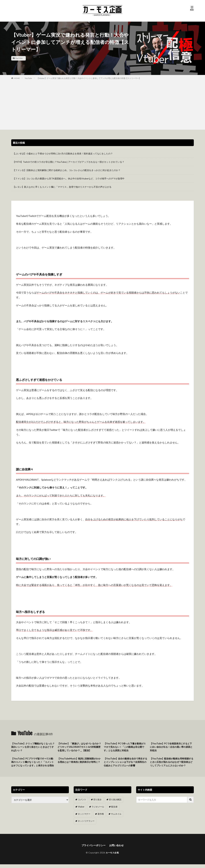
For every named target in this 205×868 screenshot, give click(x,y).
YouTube (19, 58)
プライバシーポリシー (93, 849)
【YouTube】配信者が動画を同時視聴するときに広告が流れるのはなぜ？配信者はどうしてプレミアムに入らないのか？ (172, 765)
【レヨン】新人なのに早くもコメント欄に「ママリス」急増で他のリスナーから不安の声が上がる (62, 187)
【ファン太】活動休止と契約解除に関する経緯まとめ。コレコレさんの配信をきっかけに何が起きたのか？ (67, 170)
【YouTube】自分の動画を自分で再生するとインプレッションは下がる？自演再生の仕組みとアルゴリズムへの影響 (125, 763)
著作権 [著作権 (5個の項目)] (99, 818)
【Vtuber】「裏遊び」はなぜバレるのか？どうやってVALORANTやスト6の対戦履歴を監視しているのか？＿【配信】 (79, 747)
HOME (17, 78)
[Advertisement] (102, 104)
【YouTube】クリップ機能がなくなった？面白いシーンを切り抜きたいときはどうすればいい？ (33, 747)
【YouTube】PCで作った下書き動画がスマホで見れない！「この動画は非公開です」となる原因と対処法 (125, 747)
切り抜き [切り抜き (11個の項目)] (97, 804)
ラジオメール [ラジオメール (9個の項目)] (97, 811)
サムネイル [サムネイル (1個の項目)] (114, 818)
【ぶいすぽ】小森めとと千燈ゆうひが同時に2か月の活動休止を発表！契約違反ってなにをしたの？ (63, 154)
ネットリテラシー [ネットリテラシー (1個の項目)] (86, 825)
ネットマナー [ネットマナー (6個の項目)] (84, 818)
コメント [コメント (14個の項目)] (82, 804)
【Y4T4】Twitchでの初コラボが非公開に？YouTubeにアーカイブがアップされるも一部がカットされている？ (69, 162)
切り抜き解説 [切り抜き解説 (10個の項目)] (113, 804)
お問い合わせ (117, 849)
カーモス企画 (112, 856)
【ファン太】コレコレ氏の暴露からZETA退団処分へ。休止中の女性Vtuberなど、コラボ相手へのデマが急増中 (69, 178)
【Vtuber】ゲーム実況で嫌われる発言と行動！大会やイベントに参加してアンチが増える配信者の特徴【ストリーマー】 (89, 78)
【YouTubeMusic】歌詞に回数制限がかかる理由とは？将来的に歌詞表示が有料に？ (79, 763)
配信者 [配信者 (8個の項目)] (113, 811)
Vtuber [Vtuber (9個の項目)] (81, 811)
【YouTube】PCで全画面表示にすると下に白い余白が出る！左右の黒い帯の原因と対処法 (172, 747)
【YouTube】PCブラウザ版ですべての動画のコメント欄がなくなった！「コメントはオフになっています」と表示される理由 (33, 765)
